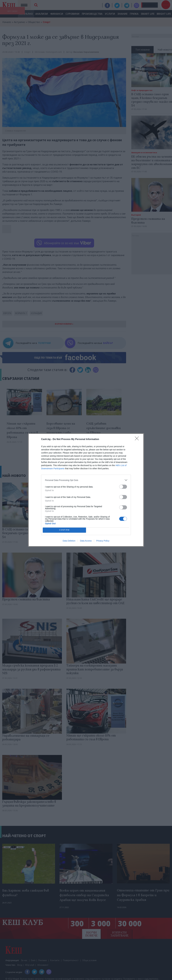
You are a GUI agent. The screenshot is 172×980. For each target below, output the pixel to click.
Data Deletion (69, 541)
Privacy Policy (103, 541)
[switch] (123, 487)
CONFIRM (64, 530)
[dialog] (86, 490)
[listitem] (86, 480)
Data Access (86, 541)
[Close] (138, 439)
